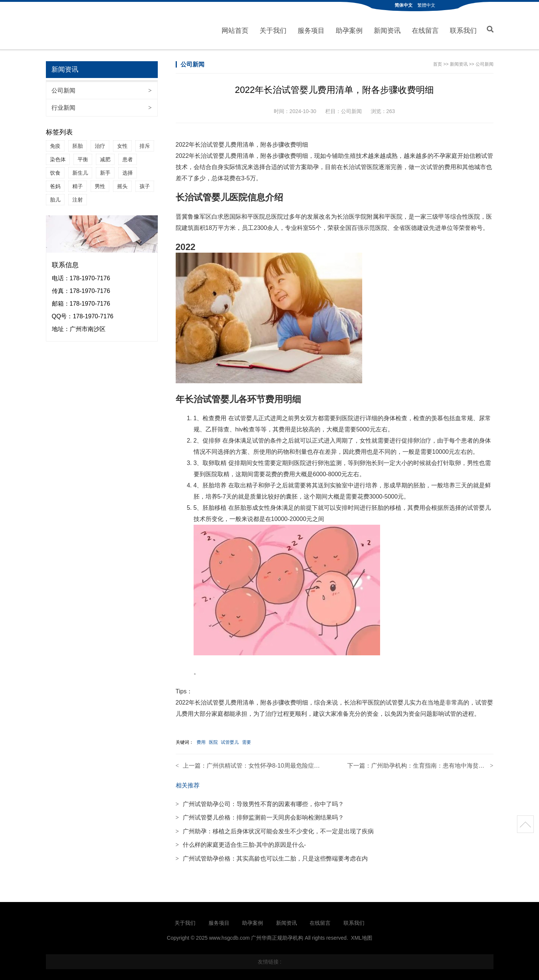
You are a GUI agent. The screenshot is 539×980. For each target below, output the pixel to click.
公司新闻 (101, 88)
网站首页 (235, 29)
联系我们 (463, 29)
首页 (438, 62)
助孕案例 (349, 29)
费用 (201, 740)
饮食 (55, 170)
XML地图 (362, 935)
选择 (128, 170)
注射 (78, 197)
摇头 (122, 184)
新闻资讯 (387, 29)
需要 (247, 740)
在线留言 (425, 29)
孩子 (145, 184)
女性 (122, 143)
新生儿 (80, 170)
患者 (128, 157)
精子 (78, 184)
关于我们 (273, 29)
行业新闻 (101, 105)
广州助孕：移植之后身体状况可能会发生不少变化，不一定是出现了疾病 (275, 829)
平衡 (83, 157)
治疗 (100, 143)
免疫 (55, 143)
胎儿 (55, 197)
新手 (105, 170)
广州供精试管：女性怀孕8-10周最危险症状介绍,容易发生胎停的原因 (297, 763)
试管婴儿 (230, 740)
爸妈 (55, 184)
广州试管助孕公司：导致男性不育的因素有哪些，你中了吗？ (260, 801)
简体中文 (404, 5)
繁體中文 (426, 5)
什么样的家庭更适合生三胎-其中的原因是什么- (241, 842)
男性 (100, 184)
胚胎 (78, 143)
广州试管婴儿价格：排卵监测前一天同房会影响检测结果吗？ (260, 815)
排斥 (145, 143)
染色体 (58, 157)
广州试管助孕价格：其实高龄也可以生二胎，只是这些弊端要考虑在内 (272, 856)
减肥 (105, 157)
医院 (213, 740)
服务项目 (311, 29)
